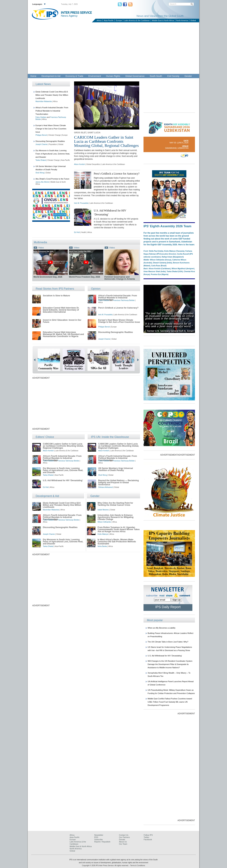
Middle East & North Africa (163, 20)
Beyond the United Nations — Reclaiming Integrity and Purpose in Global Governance (118, 483)
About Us (123, 842)
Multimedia (40, 242)
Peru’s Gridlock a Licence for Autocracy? (117, 174)
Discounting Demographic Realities (50, 141)
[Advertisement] (113, 48)
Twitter (146, 837)
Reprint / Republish (102, 842)
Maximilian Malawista (44, 101)
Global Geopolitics (93, 164)
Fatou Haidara (41, 117)
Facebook (148, 839)
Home (33, 76)
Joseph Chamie (41, 144)
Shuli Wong (40, 173)
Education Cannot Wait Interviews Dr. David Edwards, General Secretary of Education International (61, 310)
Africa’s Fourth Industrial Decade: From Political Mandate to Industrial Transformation (52, 111)
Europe (119, 20)
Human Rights (113, 76)
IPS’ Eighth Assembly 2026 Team (167, 226)
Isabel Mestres (103, 510)
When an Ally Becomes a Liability (162, 628)
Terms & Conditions (138, 866)
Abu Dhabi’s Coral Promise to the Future (52, 179)
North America (182, 20)
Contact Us (124, 835)
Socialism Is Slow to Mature (56, 296)
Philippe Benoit (41, 135)
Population (53, 144)
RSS (96, 837)
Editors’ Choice (45, 437)
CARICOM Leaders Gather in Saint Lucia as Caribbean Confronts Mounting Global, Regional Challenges (106, 141)
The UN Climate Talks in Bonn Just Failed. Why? (168, 642)
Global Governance (135, 76)
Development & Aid (51, 76)
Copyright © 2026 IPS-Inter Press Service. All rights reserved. (106, 866)
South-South (156, 76)
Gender (188, 76)
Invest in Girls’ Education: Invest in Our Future (62, 321)
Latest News (43, 84)
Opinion (96, 289)
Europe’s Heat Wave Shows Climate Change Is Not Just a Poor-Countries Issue (51, 129)
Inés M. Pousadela (81, 203)
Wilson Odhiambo (104, 522)
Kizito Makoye (103, 534)
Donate (122, 839)
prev (35, 360)
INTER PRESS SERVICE (76, 13)
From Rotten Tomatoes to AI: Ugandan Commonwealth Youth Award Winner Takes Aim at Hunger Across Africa (119, 529)
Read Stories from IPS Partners (55, 289)
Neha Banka (102, 546)
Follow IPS (148, 835)
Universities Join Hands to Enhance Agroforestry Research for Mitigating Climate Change (115, 517)
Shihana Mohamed (105, 487)
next (138, 360)
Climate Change (55, 135)
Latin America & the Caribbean (137, 20)
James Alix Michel (42, 182)
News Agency (69, 16)
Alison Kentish (79, 164)
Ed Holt (77, 232)
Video (41, 248)
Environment (95, 76)
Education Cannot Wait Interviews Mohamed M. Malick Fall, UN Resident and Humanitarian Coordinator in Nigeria (63, 334)
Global (193, 20)
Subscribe (98, 839)
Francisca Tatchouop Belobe (124, 300)
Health (84, 232)
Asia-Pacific (109, 20)
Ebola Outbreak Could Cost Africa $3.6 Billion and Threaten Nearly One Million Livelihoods (52, 95)
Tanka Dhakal (41, 160)
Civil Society (173, 76)
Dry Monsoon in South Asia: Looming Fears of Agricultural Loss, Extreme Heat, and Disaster (53, 154)
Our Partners (124, 837)
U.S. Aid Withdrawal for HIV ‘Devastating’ (63, 480)
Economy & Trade (74, 76)
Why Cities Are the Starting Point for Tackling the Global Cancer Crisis (115, 504)
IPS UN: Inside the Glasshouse (110, 437)
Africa (99, 20)
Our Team (123, 844)
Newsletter (99, 835)
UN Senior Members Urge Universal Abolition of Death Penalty (116, 469)
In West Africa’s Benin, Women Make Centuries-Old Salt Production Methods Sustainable (117, 542)
